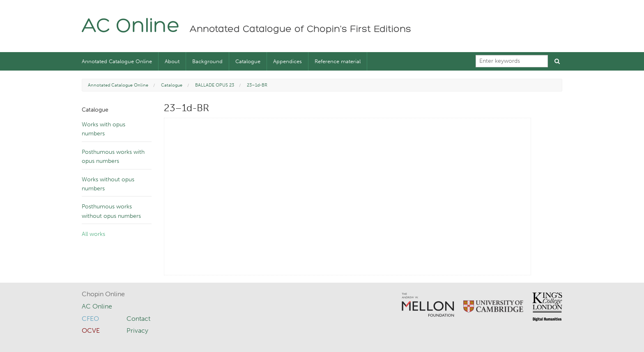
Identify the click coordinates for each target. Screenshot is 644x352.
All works (93, 234)
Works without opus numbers (108, 184)
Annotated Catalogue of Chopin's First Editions (300, 30)
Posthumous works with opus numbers (113, 157)
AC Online (131, 27)
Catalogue (248, 61)
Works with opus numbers (103, 129)
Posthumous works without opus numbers (111, 211)
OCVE (91, 330)
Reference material (338, 61)
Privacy (137, 330)
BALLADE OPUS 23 (215, 85)
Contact (138, 319)
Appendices (287, 61)
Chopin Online (103, 294)
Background (207, 61)
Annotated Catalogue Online (117, 61)
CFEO (90, 319)
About (172, 61)
